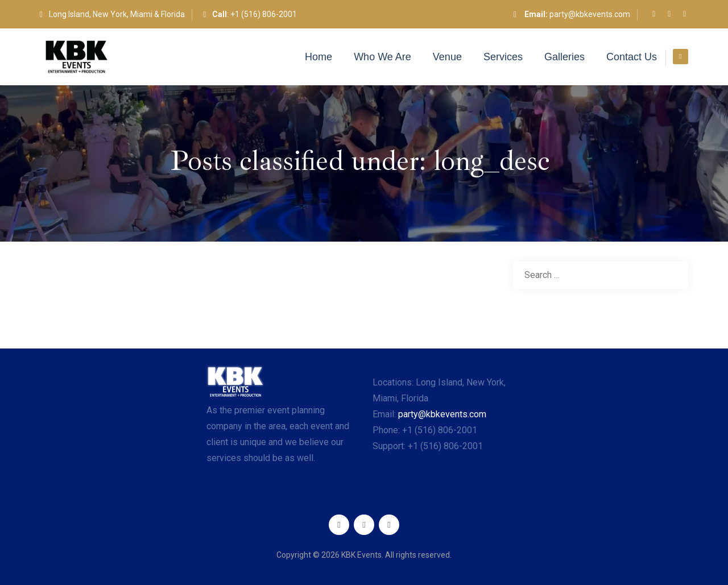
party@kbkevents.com (442, 414)
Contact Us (626, 57)
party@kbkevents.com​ (590, 14)
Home (313, 57)
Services (498, 57)
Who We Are (377, 57)
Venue (442, 57)
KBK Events (361, 555)
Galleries (559, 57)
